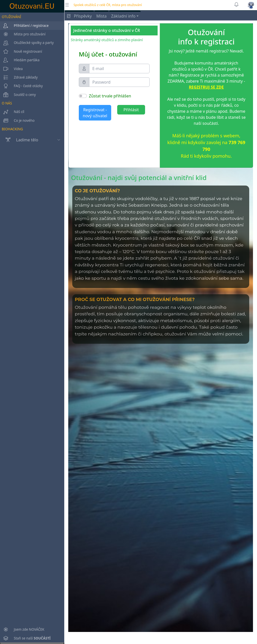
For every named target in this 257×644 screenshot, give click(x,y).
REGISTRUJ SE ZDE (206, 87)
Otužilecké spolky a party (27, 43)
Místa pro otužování (23, 34)
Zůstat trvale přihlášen (110, 96)
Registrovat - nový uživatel (95, 113)
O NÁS (7, 103)
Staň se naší (25, 638)
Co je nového (17, 121)
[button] (251, 5)
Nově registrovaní (21, 51)
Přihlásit (131, 110)
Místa (102, 16)
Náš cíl (12, 112)
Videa (11, 69)
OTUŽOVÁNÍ (11, 17)
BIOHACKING (12, 129)
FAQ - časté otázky (21, 86)
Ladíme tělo (19, 140)
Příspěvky (79, 16)
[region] (32, 328)
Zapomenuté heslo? (98, 125)
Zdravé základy (19, 77)
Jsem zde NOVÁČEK (22, 629)
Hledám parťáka (20, 60)
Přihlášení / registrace (24, 26)
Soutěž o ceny (18, 95)
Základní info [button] (123, 16)
